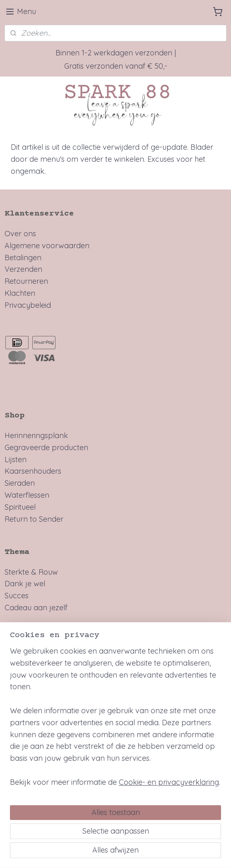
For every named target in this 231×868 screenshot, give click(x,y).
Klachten (20, 293)
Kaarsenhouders (33, 471)
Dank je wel (25, 584)
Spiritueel (20, 507)
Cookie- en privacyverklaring (169, 821)
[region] (115, 759)
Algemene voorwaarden (47, 246)
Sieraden (20, 483)
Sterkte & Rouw (31, 572)
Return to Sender (34, 519)
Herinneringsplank (36, 435)
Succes (17, 596)
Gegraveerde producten (46, 447)
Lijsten (16, 459)
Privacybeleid (28, 305)
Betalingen (23, 258)
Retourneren (26, 281)
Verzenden (23, 269)
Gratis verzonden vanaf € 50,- (116, 66)
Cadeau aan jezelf (36, 608)
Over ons (20, 234)
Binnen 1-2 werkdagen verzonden (114, 53)
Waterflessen (27, 495)
